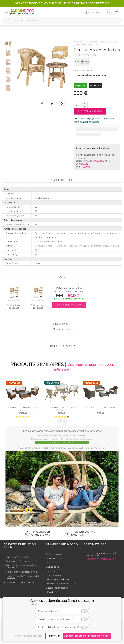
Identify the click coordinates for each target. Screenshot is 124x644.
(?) (59, 611)
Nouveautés (52, 571)
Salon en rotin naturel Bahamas (62, 409)
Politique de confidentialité (21, 582)
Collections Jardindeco (59, 579)
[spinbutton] (80, 105)
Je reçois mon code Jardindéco (62, 442)
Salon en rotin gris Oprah (100, 408)
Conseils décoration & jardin (61, 583)
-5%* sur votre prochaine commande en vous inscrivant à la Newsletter (62, 431)
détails (37, 604)
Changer (81, 159)
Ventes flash (52, 562)
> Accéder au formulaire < (100, 559)
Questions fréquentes (18, 561)
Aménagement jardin (86, 42)
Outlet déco (52, 566)
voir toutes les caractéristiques (90, 75)
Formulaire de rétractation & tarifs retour (22, 566)
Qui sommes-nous (56, 554)
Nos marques (53, 575)
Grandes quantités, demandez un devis (23, 577)
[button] (84, 103)
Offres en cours (54, 558)
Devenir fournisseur (57, 587)
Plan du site (52, 592)
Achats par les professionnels (22, 571)
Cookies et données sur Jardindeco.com (62, 601)
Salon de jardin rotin (88, 45)
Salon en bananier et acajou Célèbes (23, 409)
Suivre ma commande (18, 557)
